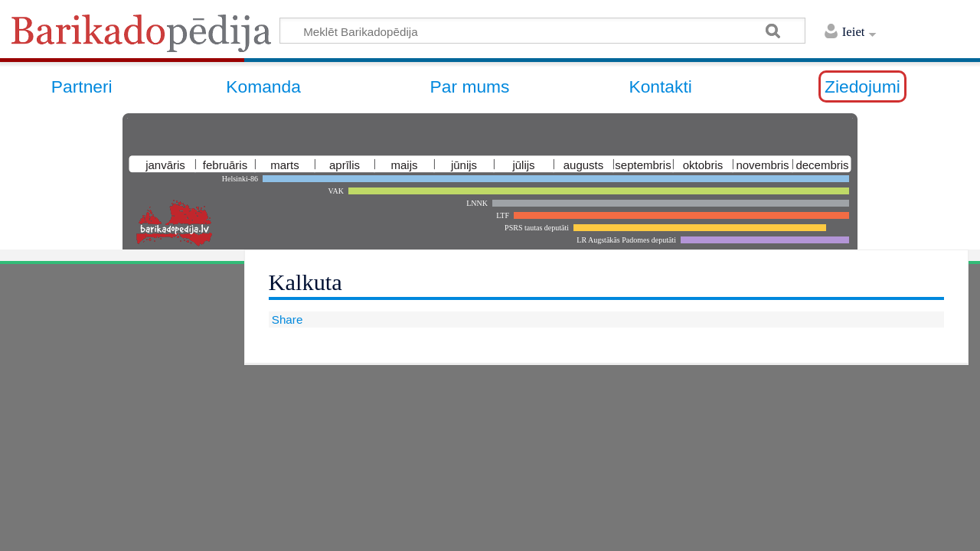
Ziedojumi (862, 86)
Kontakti (660, 86)
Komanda (263, 86)
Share (286, 320)
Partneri (82, 86)
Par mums (470, 86)
